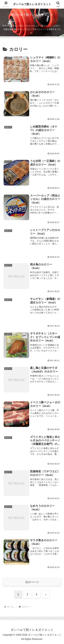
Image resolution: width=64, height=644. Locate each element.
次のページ (32, 582)
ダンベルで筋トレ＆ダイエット (32, 4)
